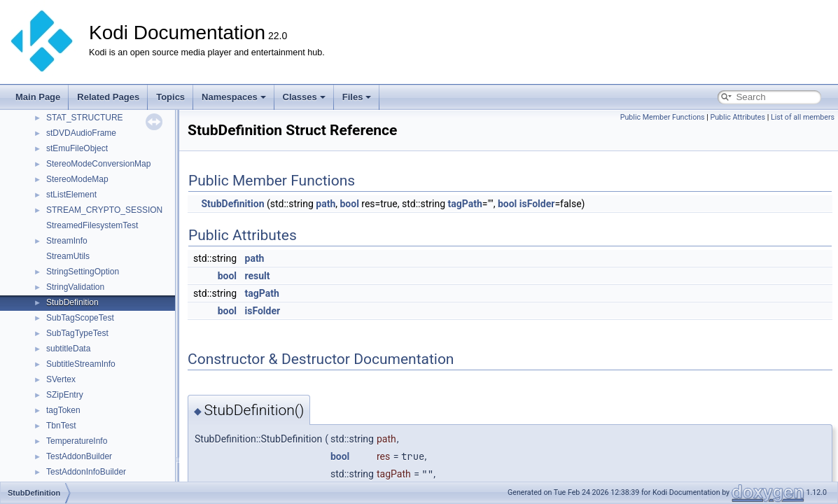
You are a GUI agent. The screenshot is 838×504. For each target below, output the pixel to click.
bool (349, 204)
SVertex (61, 379)
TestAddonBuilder (79, 456)
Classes (304, 97)
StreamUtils (68, 256)
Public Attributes (738, 117)
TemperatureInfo (77, 441)
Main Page (38, 97)
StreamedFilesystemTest (92, 225)
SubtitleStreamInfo (81, 364)
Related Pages (108, 97)
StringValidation (75, 287)
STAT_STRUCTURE (85, 118)
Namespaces (234, 97)
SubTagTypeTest (77, 333)
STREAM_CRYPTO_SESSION (104, 210)
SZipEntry (65, 395)
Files (357, 97)
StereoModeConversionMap (98, 164)
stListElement (71, 195)
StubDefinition (72, 302)
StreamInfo (67, 241)
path (326, 204)
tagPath (465, 204)
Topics (170, 97)
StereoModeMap (77, 179)
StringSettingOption (83, 272)
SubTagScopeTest (80, 318)
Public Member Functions (663, 117)
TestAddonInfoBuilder (86, 472)
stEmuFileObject (77, 148)
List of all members (803, 117)
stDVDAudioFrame (81, 133)
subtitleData (68, 349)
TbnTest (61, 426)
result (258, 276)
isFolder (537, 204)
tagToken (63, 410)
